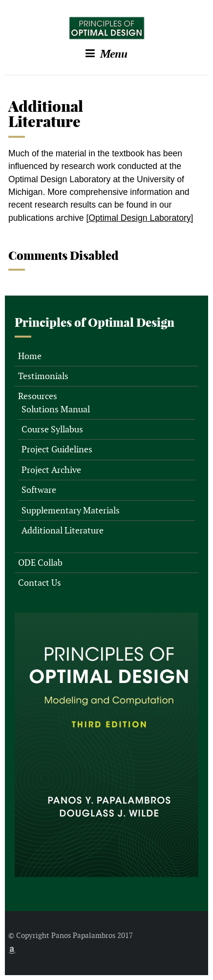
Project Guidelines (57, 449)
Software (39, 490)
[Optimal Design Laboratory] (139, 218)
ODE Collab (40, 563)
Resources (38, 396)
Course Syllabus (52, 429)
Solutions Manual (56, 409)
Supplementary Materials (71, 510)
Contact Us (40, 583)
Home (30, 356)
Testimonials (43, 376)
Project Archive (51, 470)
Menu (106, 54)
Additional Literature (63, 530)
